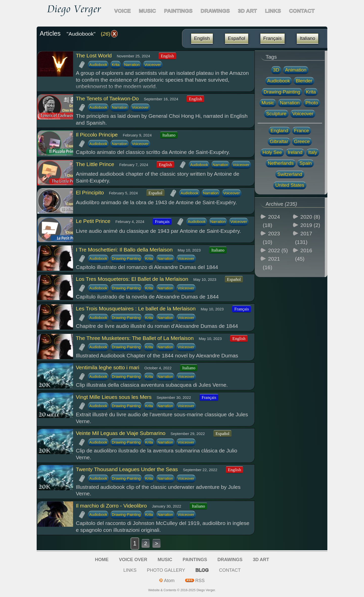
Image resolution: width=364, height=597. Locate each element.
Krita (116, 65)
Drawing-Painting (126, 258)
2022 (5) (278, 250)
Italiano (308, 38)
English (202, 38)
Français (273, 38)
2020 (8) (310, 217)
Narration (132, 65)
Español (237, 38)
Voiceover (153, 65)
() (109, 34)
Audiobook (98, 65)
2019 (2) (310, 225)
